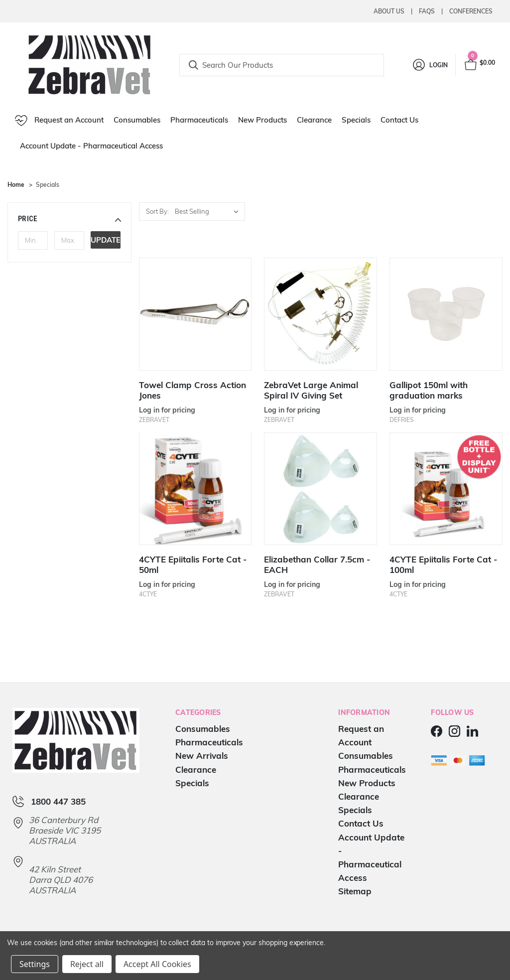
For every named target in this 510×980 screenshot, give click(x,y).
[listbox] (209, 211)
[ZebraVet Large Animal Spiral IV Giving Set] (320, 314)
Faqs (427, 11)
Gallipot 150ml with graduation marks (429, 390)
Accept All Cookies (157, 964)
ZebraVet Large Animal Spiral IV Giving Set (311, 390)
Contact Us (399, 120)
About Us (389, 11)
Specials (356, 120)
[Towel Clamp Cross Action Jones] (195, 314)
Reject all (87, 964)
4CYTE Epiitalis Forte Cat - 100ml (443, 564)
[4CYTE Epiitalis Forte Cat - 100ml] (446, 489)
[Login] (430, 65)
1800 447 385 (58, 801)
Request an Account (59, 121)
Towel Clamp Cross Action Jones (192, 390)
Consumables (137, 120)
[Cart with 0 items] (479, 65)
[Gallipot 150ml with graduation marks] (446, 314)
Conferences (471, 11)
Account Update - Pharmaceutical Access (91, 146)
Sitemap (355, 891)
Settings (35, 964)
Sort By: (157, 211)
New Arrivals (202, 756)
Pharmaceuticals (199, 120)
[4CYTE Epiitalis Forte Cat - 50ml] (195, 489)
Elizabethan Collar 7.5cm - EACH (317, 564)
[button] (69, 219)
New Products (262, 120)
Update (106, 240)
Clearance (314, 120)
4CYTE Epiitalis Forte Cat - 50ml (193, 564)
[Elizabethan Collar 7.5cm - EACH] (320, 489)
